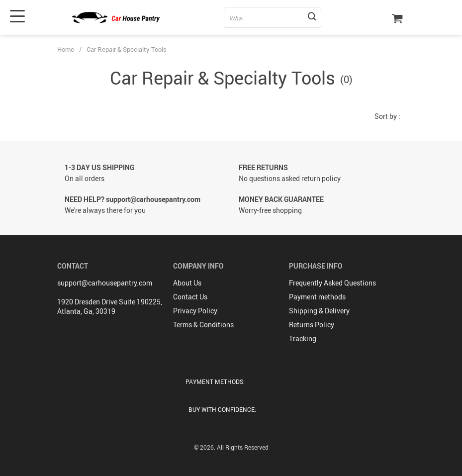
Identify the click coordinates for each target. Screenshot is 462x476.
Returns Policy (312, 325)
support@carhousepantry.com (105, 283)
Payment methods (317, 297)
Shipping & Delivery (319, 311)
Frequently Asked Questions (332, 283)
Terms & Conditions (203, 325)
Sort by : (387, 116)
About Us (187, 283)
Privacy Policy (195, 311)
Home (66, 49)
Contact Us (190, 297)
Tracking (303, 338)
